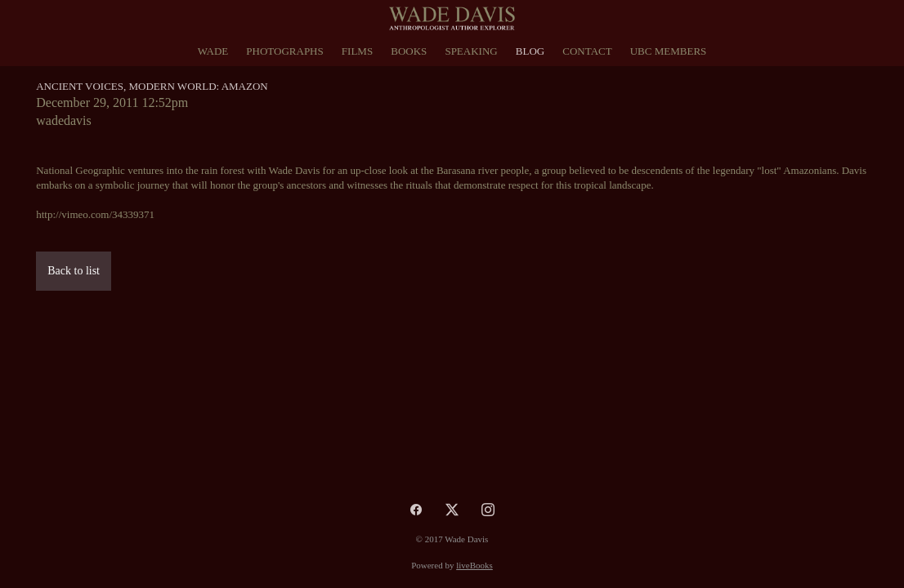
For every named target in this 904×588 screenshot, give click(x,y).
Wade (213, 51)
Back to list (74, 271)
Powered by (452, 565)
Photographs (284, 51)
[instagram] (488, 510)
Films (357, 51)
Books (409, 51)
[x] (452, 510)
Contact (587, 51)
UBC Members (669, 51)
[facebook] (416, 510)
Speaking (471, 51)
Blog (530, 51)
